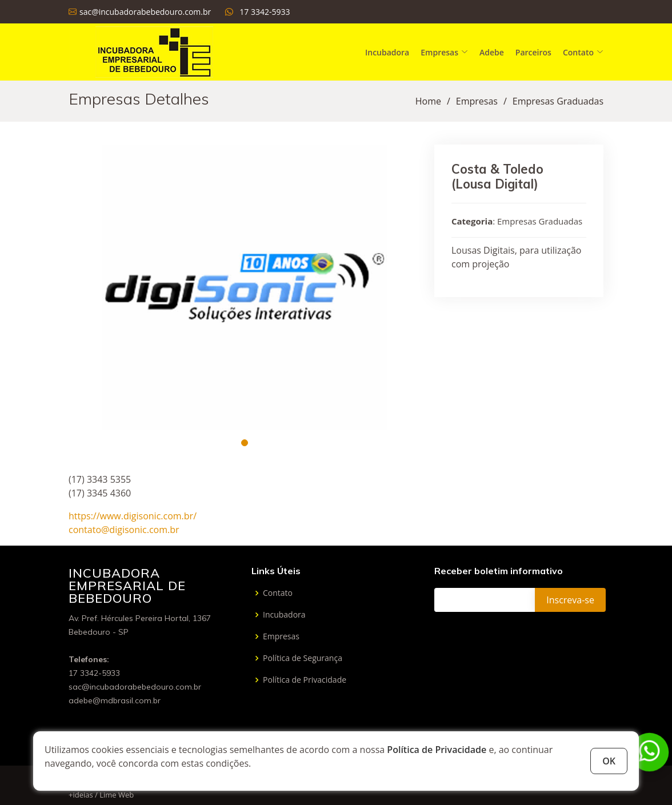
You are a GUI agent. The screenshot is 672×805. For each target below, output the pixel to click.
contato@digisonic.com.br (124, 530)
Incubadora (387, 52)
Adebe (492, 52)
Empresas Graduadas (558, 101)
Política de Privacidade (437, 750)
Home (428, 101)
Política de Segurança (303, 658)
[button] (245, 443)
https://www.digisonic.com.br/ (133, 516)
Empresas (477, 101)
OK (609, 761)
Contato (278, 593)
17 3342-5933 (265, 12)
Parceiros (533, 52)
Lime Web (117, 795)
